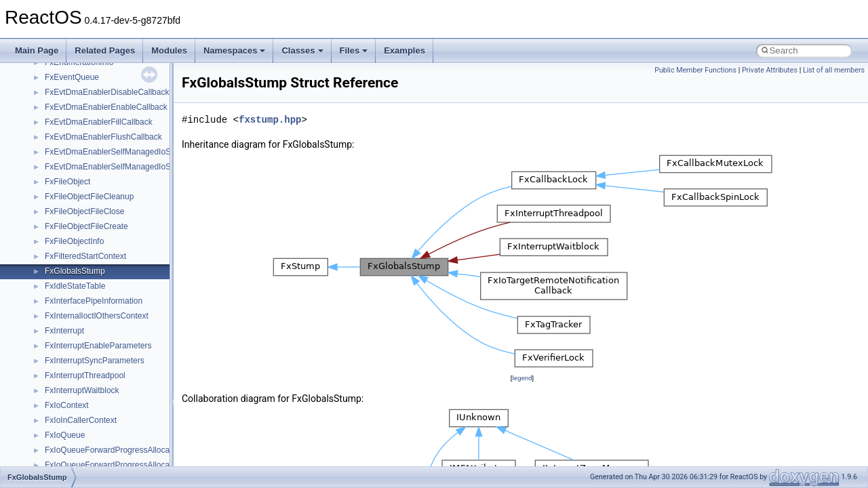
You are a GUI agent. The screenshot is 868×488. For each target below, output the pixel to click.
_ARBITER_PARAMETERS (95, 445)
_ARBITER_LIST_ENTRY (92, 401)
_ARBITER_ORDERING (89, 415)
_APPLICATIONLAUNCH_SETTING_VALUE (125, 281)
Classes (302, 50)
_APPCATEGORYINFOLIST (96, 207)
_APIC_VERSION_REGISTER (100, 102)
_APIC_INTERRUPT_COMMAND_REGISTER (129, 73)
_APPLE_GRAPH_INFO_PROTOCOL (114, 251)
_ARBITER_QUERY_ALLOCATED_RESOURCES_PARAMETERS (165, 460)
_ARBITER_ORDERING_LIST (100, 430)
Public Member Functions (695, 70)
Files (354, 50)
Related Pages (105, 50)
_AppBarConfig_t (76, 162)
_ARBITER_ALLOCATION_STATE (107, 311)
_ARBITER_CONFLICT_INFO (99, 356)
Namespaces (235, 50)
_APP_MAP (66, 147)
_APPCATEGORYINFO (87, 192)
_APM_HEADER (75, 132)
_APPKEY (63, 237)
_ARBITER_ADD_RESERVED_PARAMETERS (130, 296)
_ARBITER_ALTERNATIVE (94, 326)
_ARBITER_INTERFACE (90, 386)
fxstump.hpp (270, 120)
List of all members (834, 70)
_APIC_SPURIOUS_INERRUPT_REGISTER (126, 87)
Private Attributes (770, 70)
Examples (405, 50)
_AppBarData (69, 177)
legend (522, 378)
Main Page (37, 50)
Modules (169, 50)
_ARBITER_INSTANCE (87, 371)
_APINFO (62, 117)
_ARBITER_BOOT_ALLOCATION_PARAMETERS (136, 341)
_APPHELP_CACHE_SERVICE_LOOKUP (122, 222)
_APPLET (63, 266)
